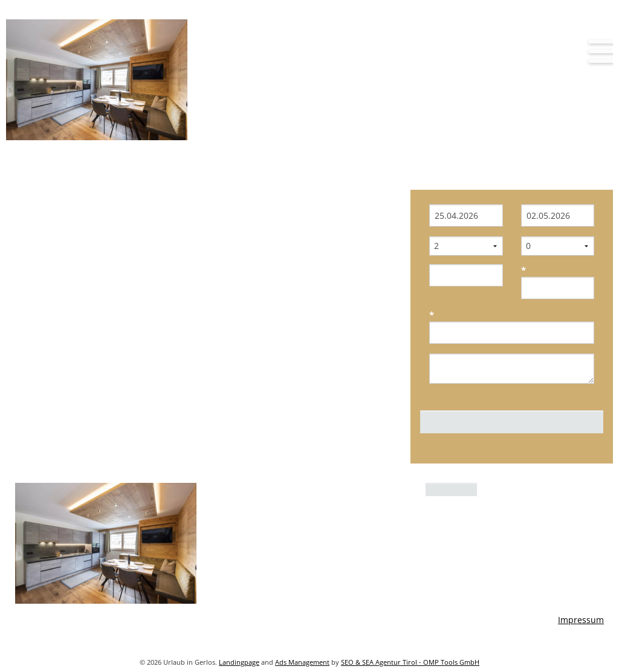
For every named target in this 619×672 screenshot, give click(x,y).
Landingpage (239, 662)
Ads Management (302, 662)
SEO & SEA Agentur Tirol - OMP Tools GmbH (410, 662)
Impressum (581, 620)
